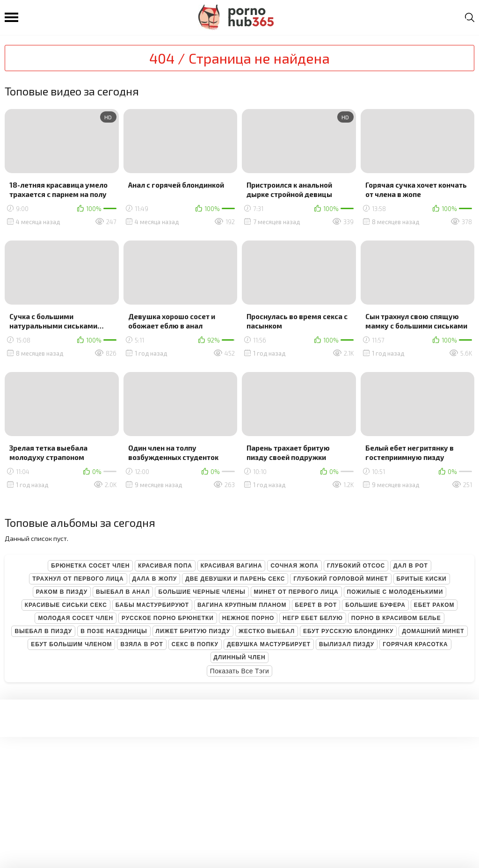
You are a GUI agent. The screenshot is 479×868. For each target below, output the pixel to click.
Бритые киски (422, 579)
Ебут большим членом (71, 644)
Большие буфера (375, 605)
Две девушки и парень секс (235, 579)
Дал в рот (411, 566)
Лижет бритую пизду (193, 631)
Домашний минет (433, 631)
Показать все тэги (240, 671)
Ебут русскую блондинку (348, 631)
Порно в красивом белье (396, 618)
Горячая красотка (415, 644)
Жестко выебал (267, 631)
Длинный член (240, 657)
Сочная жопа (294, 566)
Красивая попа (165, 566)
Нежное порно (248, 618)
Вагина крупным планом (242, 605)
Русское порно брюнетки (168, 618)
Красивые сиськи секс (66, 605)
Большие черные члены (202, 592)
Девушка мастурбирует (269, 644)
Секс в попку (195, 644)
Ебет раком (434, 605)
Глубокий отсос (356, 566)
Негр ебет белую (313, 618)
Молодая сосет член (76, 618)
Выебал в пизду (43, 631)
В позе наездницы (114, 631)
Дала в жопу (155, 579)
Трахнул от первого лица (78, 579)
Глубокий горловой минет (341, 579)
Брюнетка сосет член (90, 566)
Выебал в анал (123, 592)
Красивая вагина (232, 566)
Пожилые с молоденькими (395, 592)
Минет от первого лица (296, 592)
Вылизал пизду (347, 644)
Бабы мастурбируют (152, 605)
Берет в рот (316, 605)
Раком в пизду (62, 592)
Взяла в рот (142, 644)
